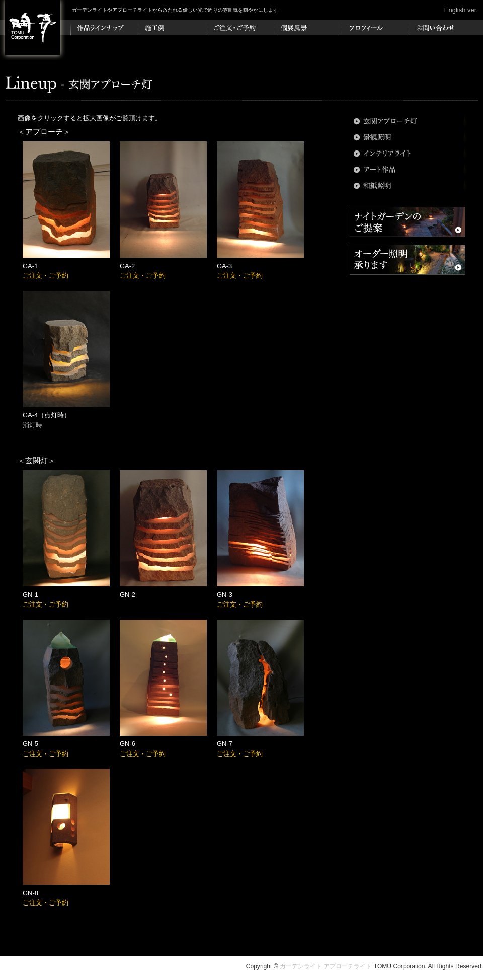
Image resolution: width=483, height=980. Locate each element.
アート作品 (408, 170)
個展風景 (308, 28)
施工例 (172, 28)
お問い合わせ (444, 28)
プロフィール (376, 28)
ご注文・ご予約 (240, 28)
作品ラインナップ (104, 28)
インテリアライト (408, 154)
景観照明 (408, 137)
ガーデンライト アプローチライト (326, 966)
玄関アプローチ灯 (408, 121)
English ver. (461, 10)
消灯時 (32, 425)
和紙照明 (408, 186)
